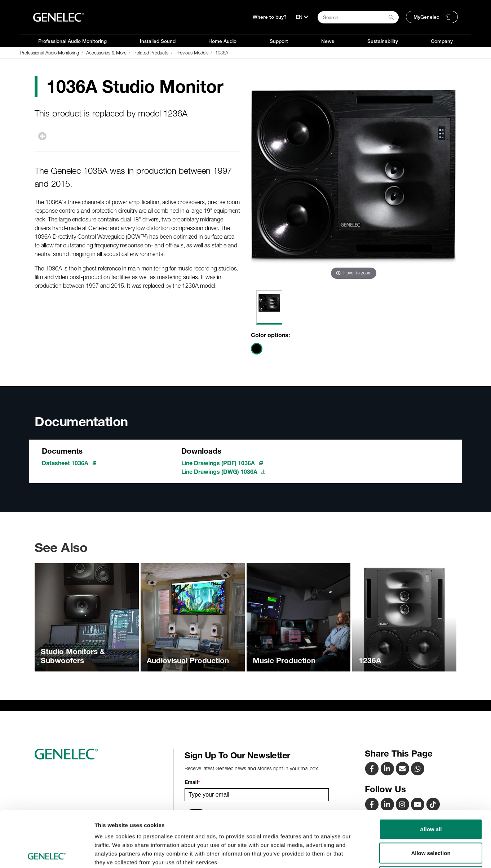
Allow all (431, 773)
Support (279, 41)
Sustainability (383, 41)
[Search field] (358, 17)
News (328, 41)
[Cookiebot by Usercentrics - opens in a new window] (47, 854)
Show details (378, 854)
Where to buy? (270, 17)
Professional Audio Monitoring (72, 41)
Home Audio (222, 41)
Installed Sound (158, 41)
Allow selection (431, 797)
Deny (431, 821)
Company (442, 41)
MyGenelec (426, 17)
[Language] (302, 17)
